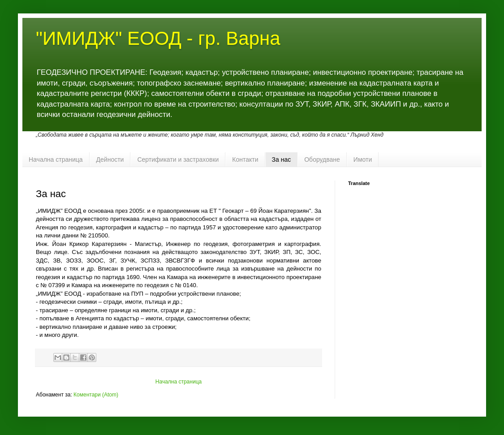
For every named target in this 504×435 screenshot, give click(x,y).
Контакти (245, 159)
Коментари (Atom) (96, 395)
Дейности (110, 159)
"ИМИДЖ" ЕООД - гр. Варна (158, 38)
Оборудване (322, 159)
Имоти (363, 159)
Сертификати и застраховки (178, 159)
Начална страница (56, 159)
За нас (282, 159)
